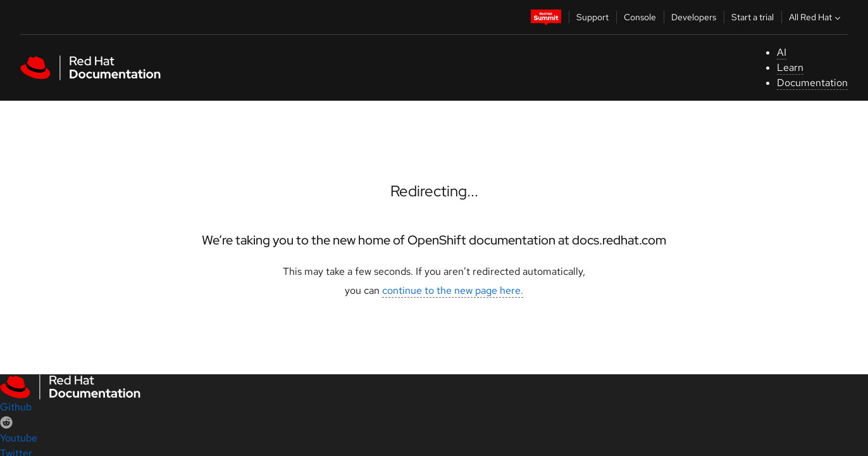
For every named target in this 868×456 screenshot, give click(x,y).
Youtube (19, 438)
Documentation (812, 83)
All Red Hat (816, 17)
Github (16, 407)
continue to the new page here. (453, 290)
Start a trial (753, 17)
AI (782, 52)
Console (640, 17)
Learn (790, 67)
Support (592, 17)
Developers (694, 17)
